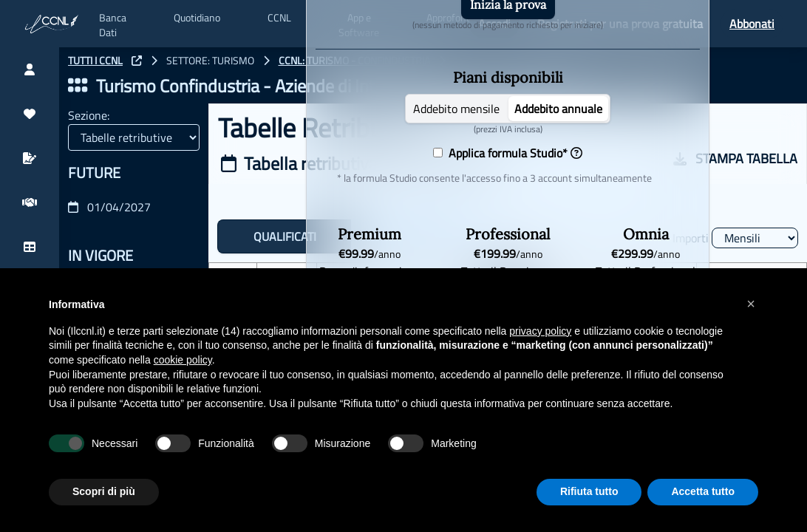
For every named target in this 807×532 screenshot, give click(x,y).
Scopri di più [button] (104, 491)
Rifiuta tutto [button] (589, 491)
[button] (751, 304)
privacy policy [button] (540, 331)
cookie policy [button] (183, 360)
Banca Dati (113, 25)
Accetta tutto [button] (703, 491)
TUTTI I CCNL (95, 61)
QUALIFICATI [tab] (285, 236)
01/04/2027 (109, 207)
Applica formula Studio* (513, 153)
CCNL (279, 18)
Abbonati (752, 24)
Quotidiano (197, 18)
